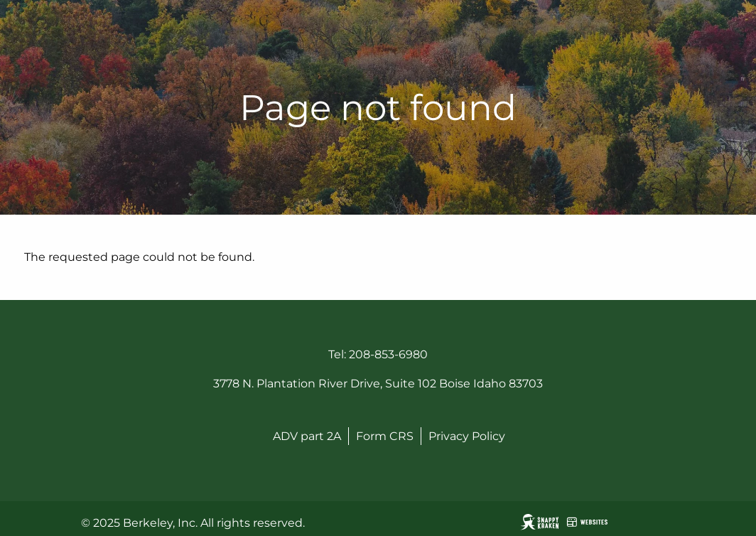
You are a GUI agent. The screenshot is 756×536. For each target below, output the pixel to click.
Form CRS (385, 436)
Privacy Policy (467, 436)
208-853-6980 (388, 354)
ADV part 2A (307, 436)
